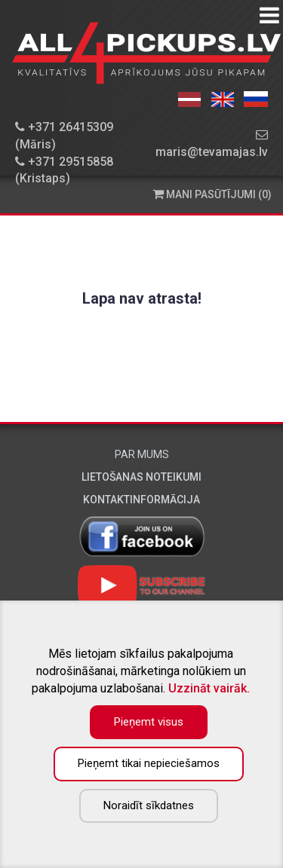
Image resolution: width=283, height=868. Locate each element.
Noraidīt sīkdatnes (149, 805)
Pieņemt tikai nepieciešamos (149, 763)
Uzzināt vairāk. (209, 688)
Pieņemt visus (149, 722)
